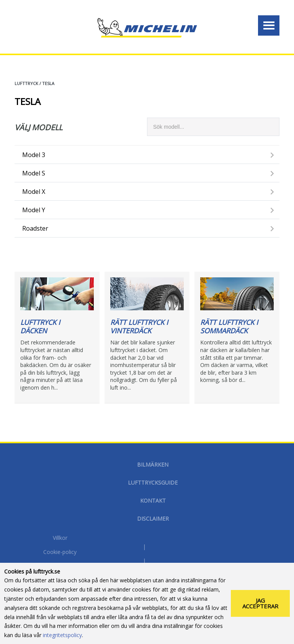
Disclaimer (153, 519)
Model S (34, 173)
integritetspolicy (62, 635)
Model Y (34, 210)
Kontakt (153, 501)
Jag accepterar (260, 603)
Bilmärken (153, 465)
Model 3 (34, 155)
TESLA (48, 83)
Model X (34, 192)
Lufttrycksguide (153, 483)
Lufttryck (26, 83)
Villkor (60, 538)
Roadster (35, 228)
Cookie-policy (60, 552)
